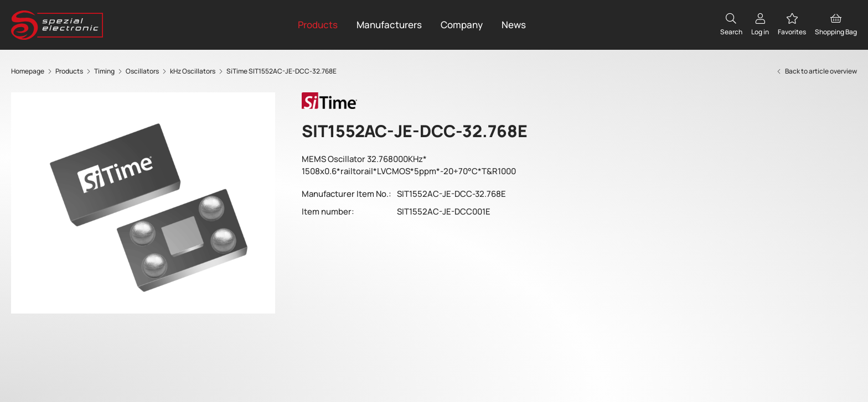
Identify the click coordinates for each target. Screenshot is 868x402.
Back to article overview (816, 71)
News (514, 25)
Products (318, 25)
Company (462, 25)
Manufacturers (389, 25)
